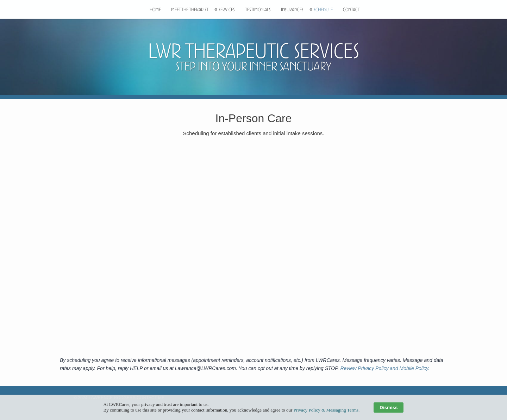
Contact (351, 12)
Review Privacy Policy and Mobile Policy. (385, 368)
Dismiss (389, 408)
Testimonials (258, 12)
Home (155, 12)
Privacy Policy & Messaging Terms (326, 410)
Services (227, 12)
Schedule (323, 12)
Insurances (292, 12)
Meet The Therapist (190, 12)
